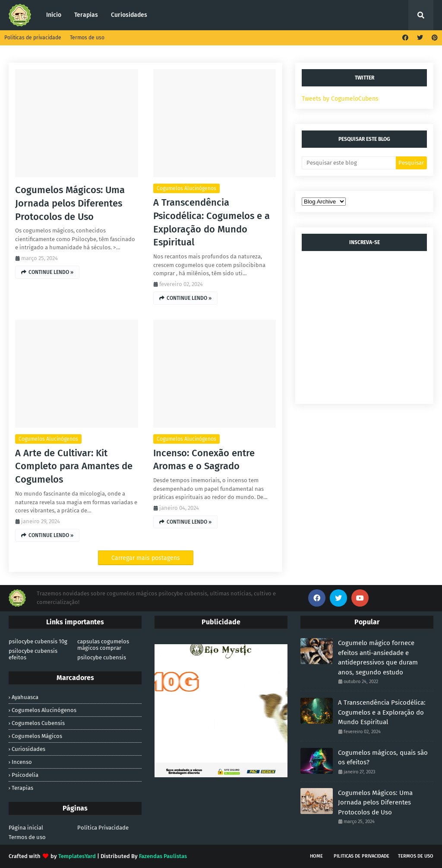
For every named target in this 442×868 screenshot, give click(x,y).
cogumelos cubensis (38, 723)
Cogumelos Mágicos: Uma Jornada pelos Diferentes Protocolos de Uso (70, 203)
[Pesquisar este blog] (349, 163)
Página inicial (26, 828)
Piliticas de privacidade (361, 856)
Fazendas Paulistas (163, 856)
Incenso (22, 762)
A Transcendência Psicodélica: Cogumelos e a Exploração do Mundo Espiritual (212, 222)
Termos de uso (87, 38)
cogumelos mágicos (37, 736)
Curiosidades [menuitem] (129, 15)
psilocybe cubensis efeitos (33, 654)
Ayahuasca (25, 697)
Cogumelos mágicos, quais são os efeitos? (383, 758)
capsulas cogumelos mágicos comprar (103, 645)
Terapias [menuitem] (86, 15)
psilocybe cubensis (102, 657)
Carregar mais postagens (146, 558)
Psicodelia (25, 775)
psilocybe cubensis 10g (38, 641)
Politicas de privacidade (33, 38)
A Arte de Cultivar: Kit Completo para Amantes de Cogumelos (74, 466)
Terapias (22, 788)
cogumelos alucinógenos (186, 188)
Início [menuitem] (54, 15)
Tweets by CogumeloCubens (340, 99)
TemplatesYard (77, 856)
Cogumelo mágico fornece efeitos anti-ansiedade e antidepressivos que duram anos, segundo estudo (378, 658)
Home (316, 856)
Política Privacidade (103, 828)
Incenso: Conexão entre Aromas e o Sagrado (204, 460)
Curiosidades (28, 749)
